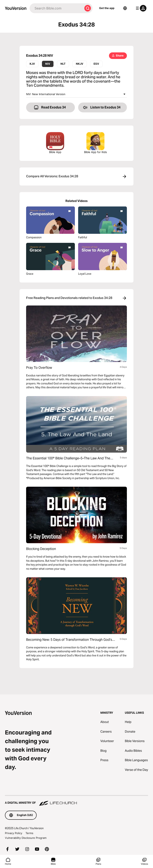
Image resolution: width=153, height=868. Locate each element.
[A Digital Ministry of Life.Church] (76, 801)
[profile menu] (140, 8)
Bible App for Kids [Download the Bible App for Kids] (96, 143)
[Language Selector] (125, 8)
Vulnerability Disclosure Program (26, 838)
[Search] (56, 8)
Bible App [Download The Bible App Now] (55, 143)
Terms (29, 833)
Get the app (107, 8)
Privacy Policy (14, 833)
